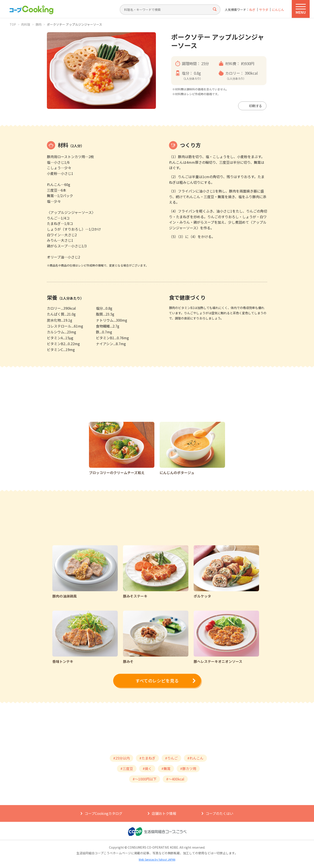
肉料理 (26, 24)
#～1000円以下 (145, 779)
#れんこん (195, 758)
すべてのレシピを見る (157, 681)
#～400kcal (175, 779)
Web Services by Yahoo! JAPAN (157, 859)
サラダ (264, 10)
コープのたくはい (219, 813)
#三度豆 (127, 768)
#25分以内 (121, 758)
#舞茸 (166, 768)
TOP (13, 24)
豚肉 (39, 24)
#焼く (147, 768)
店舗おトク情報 (164, 813)
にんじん (278, 10)
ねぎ (252, 10)
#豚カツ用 (188, 768)
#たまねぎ (147, 758)
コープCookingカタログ (103, 813)
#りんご (171, 758)
